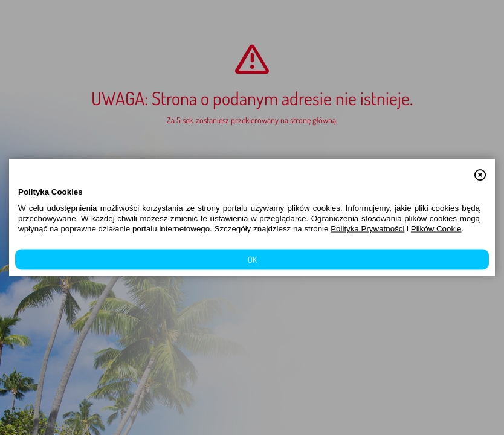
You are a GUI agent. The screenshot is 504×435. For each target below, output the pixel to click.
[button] (480, 169)
